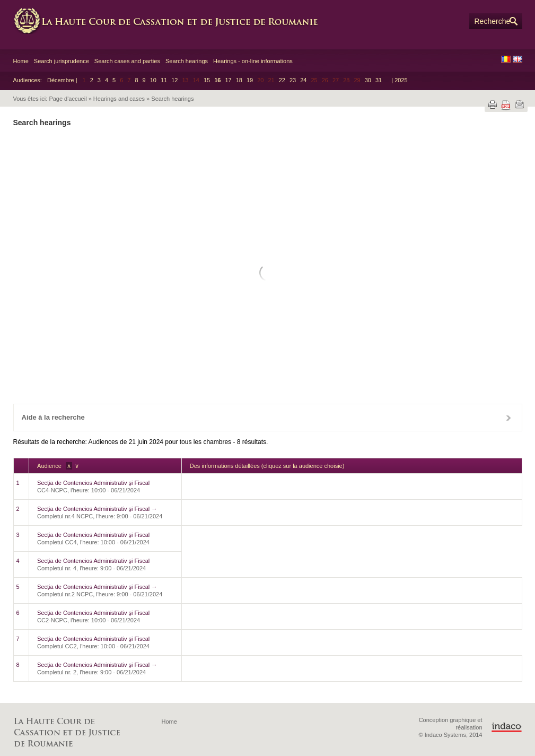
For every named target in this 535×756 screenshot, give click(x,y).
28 (248, 331)
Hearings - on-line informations (253, 61)
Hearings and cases (119, 99)
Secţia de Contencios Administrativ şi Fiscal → (97, 509)
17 (228, 80)
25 (326, 313)
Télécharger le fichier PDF (506, 105)
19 (250, 80)
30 (368, 80)
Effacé (64, 375)
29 (268, 331)
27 (229, 331)
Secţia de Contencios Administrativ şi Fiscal (93, 483)
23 (293, 80)
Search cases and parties (127, 61)
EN (518, 59)
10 (153, 80)
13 (229, 296)
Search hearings (187, 61)
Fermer (508, 418)
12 (174, 80)
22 (282, 80)
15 (207, 80)
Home (21, 61)
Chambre (265, 168)
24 (303, 80)
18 (239, 80)
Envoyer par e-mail (520, 105)
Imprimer (493, 105)
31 (379, 80)
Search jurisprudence (62, 61)
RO (506, 59)
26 (346, 313)
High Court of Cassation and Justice (172, 21)
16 (217, 80)
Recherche (493, 21)
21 (248, 313)
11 (164, 80)
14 (248, 296)
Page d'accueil (68, 99)
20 (229, 313)
